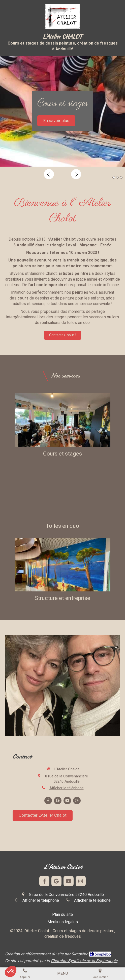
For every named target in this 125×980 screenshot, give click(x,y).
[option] (62, 111)
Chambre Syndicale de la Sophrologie (84, 961)
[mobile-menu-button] (62, 974)
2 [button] (117, 177)
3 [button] (121, 177)
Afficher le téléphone (67, 788)
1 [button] (114, 177)
